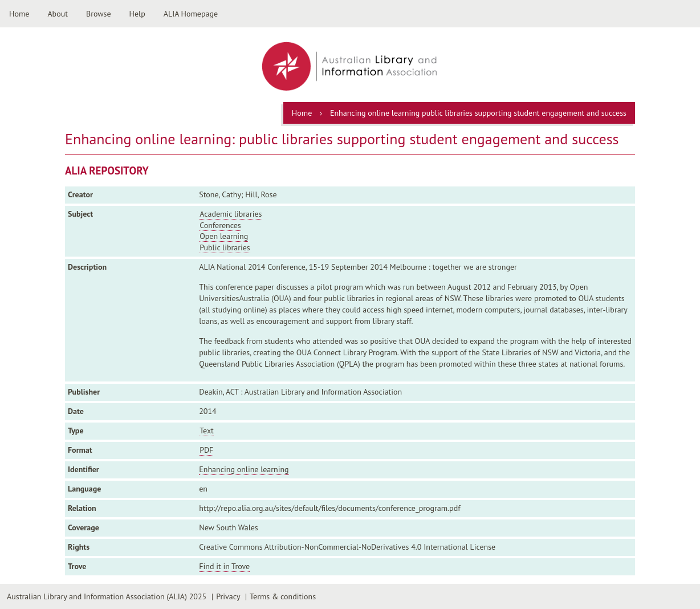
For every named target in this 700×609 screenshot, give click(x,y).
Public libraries (225, 247)
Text (207, 431)
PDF (206, 450)
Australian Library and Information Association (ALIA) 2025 (107, 596)
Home (19, 14)
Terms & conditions (283, 596)
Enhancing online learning (244, 469)
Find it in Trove (224, 566)
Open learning (224, 236)
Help (137, 14)
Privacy (228, 596)
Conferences (220, 225)
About (58, 14)
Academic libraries (231, 214)
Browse (99, 14)
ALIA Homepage (191, 14)
